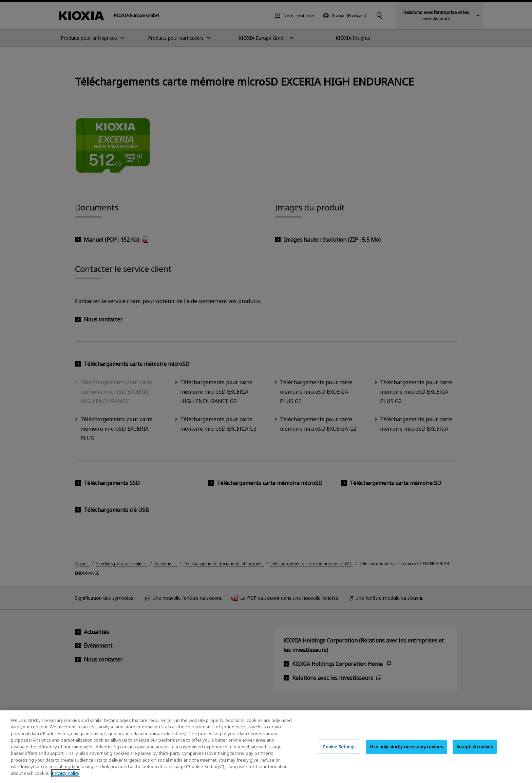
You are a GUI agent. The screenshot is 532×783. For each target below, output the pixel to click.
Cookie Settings (339, 751)
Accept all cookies (475, 751)
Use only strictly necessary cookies (406, 751)
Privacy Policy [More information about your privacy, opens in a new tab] (66, 778)
